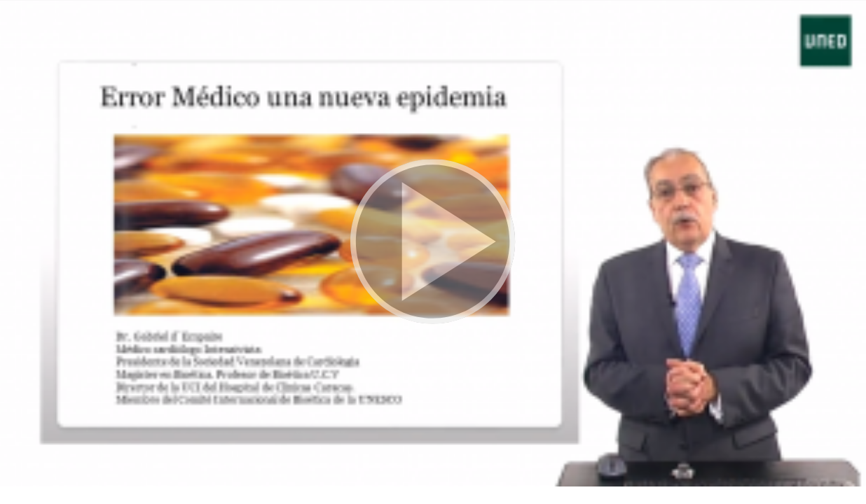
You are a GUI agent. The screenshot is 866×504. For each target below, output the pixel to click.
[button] (433, 243)
